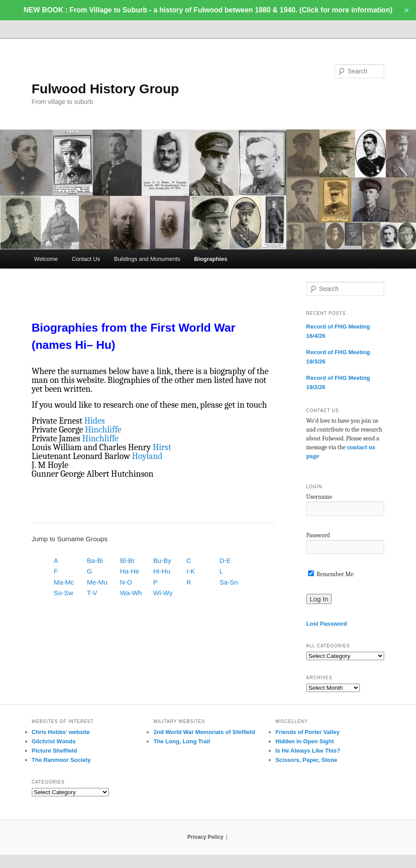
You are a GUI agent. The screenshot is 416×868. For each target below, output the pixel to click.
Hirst (162, 447)
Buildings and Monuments (147, 259)
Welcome (46, 259)
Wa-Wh (131, 593)
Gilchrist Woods (54, 741)
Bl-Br (128, 560)
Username (319, 497)
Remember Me (331, 574)
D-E (225, 560)
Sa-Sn (229, 582)
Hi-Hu (162, 571)
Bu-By (162, 560)
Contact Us (86, 259)
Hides (95, 421)
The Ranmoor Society (61, 760)
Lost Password (327, 624)
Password (318, 535)
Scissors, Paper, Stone (306, 760)
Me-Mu (97, 582)
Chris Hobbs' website (61, 732)
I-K (191, 571)
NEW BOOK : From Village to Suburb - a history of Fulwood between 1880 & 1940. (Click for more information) (208, 10)
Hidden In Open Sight (305, 741)
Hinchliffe (103, 430)
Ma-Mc (64, 582)
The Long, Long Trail (182, 741)
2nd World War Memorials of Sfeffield (204, 732)
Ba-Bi (95, 560)
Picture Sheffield (55, 751)
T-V (92, 593)
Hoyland (147, 456)
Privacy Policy (205, 837)
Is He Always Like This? (308, 751)
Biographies (211, 259)
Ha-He (130, 571)
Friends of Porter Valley (307, 732)
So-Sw (64, 593)
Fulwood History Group (105, 89)
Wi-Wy (163, 593)
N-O (126, 582)
